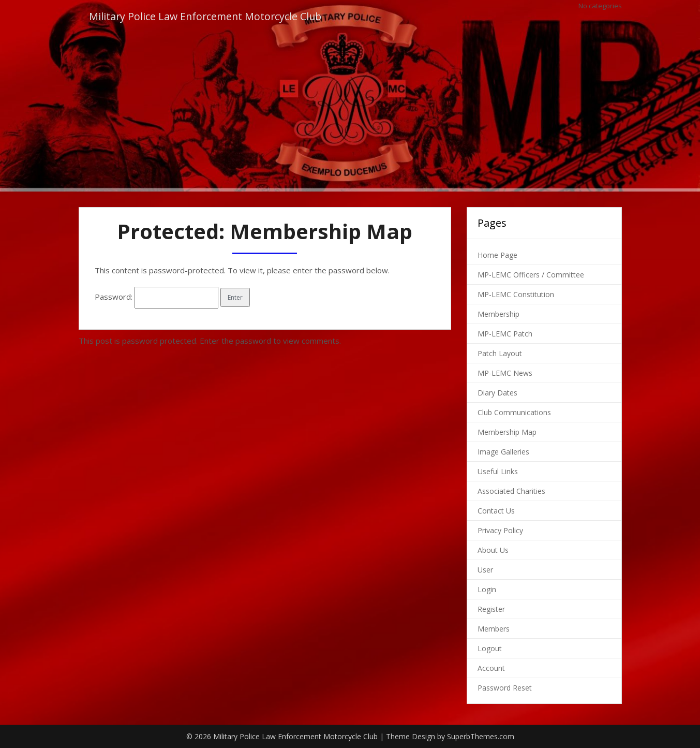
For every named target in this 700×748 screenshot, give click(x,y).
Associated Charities (511, 491)
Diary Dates (497, 393)
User (485, 570)
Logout (490, 648)
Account (491, 668)
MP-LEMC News (505, 373)
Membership (498, 314)
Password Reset (505, 688)
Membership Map (507, 432)
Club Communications (514, 412)
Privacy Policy (500, 530)
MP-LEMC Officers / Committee (531, 275)
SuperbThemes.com (481, 736)
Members (494, 629)
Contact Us (496, 511)
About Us (493, 550)
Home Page (497, 255)
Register (491, 609)
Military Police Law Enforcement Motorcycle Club (207, 17)
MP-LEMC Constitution (516, 294)
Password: (157, 297)
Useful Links (498, 471)
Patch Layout (500, 353)
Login (487, 589)
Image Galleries (503, 452)
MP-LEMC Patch (505, 334)
